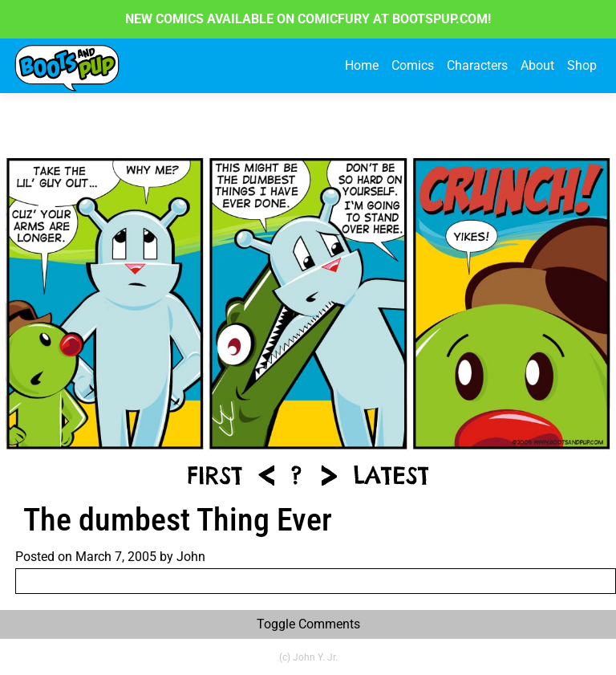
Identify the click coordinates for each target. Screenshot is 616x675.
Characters (477, 65)
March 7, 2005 (116, 557)
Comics (413, 65)
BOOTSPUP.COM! (440, 19)
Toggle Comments (308, 624)
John (191, 557)
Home (362, 65)
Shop (582, 65)
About (537, 65)
